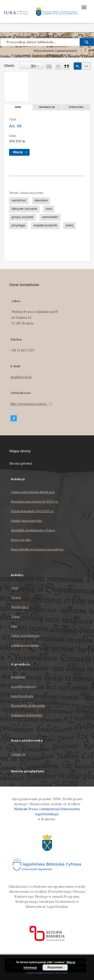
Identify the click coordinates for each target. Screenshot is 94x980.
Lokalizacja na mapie (25, 645)
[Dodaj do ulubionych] (58, 66)
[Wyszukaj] (87, 42)
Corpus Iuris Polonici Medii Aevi (33, 492)
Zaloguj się (18, 754)
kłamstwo (41, 200)
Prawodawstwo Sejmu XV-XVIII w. (35, 501)
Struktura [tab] (76, 107)
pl (77, 66)
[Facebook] (14, 418)
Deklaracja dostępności (27, 715)
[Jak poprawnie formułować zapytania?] (85, 51)
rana (49, 209)
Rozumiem (55, 967)
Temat (16, 616)
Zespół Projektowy (24, 686)
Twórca (16, 597)
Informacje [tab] (47, 107)
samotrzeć (19, 200)
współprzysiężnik (45, 225)
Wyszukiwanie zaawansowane (55, 51)
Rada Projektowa (22, 696)
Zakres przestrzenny (25, 636)
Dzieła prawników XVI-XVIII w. (33, 511)
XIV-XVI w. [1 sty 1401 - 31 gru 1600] (17, 141)
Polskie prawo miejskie (27, 521)
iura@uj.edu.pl (21, 377)
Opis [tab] (18, 107)
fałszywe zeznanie (24, 209)
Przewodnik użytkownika (28, 705)
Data (14, 626)
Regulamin (18, 677)
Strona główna (21, 463)
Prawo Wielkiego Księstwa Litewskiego (37, 549)
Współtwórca (20, 607)
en (86, 66)
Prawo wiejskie (21, 540)
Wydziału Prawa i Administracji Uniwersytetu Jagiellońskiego (47, 812)
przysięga (18, 225)
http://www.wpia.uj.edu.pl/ (32, 404)
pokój (69, 225)
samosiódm (50, 217)
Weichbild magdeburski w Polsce (33, 530)
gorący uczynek (23, 217)
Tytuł (15, 588)
